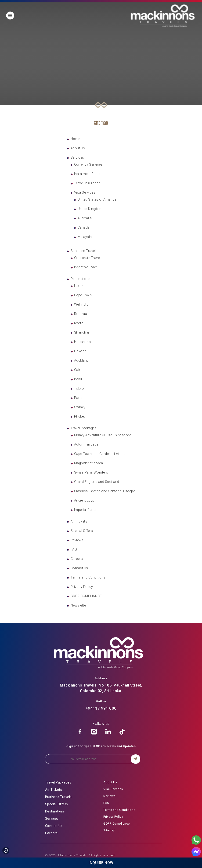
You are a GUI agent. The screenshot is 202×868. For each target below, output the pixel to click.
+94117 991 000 (101, 708)
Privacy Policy (82, 587)
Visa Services (85, 192)
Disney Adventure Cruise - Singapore (103, 435)
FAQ (74, 549)
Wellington (82, 304)
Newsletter (79, 605)
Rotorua (81, 314)
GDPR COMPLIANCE (86, 596)
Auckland (81, 360)
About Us (78, 148)
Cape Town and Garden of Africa (100, 454)
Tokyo (79, 388)
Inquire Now (101, 863)
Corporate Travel (87, 258)
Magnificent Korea (89, 463)
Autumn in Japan (87, 444)
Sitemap (109, 830)
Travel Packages (84, 428)
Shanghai (82, 332)
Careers (77, 559)
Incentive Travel (86, 267)
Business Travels (84, 251)
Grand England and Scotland (97, 482)
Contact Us (79, 568)
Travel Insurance (87, 183)
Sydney (80, 407)
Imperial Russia (86, 510)
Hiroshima (83, 342)
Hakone (80, 351)
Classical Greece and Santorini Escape (105, 491)
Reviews (77, 540)
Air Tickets (79, 521)
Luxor (79, 286)
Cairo (78, 370)
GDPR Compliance (117, 824)
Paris (78, 398)
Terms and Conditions (88, 577)
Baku (78, 379)
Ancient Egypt (85, 500)
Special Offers (82, 531)
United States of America (97, 199)
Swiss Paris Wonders (91, 472)
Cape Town (83, 295)
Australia (85, 218)
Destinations (81, 279)
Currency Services (88, 164)
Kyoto (79, 323)
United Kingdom (90, 209)
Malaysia (85, 237)
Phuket (79, 416)
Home (75, 139)
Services (77, 157)
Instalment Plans (87, 174)
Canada (84, 227)
